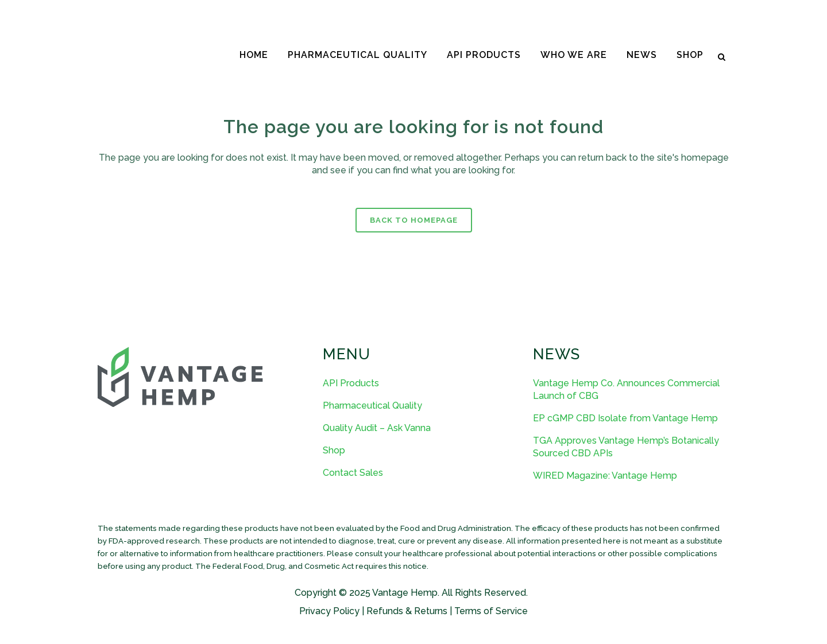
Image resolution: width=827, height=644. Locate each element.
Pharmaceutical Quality (372, 406)
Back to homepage (414, 220)
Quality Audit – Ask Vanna (377, 428)
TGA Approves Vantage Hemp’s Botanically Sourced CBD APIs (626, 447)
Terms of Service (491, 611)
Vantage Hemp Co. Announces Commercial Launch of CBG (626, 389)
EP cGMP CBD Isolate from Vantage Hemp (625, 418)
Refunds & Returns (407, 611)
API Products (351, 383)
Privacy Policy (329, 611)
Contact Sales (353, 473)
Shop (334, 450)
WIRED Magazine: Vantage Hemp (605, 476)
